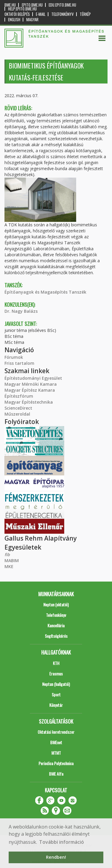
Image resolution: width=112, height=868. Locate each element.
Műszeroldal (17, 414)
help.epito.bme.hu (22, 9)
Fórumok (14, 357)
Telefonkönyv (63, 14)
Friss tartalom (19, 363)
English (14, 20)
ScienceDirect (18, 408)
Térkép (85, 14)
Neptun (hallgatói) (56, 684)
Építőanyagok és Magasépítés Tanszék (45, 292)
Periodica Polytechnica (56, 763)
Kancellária (56, 625)
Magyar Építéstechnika (29, 402)
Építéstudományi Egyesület (33, 378)
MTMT (56, 753)
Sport (56, 694)
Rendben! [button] (56, 857)
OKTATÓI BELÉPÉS (17, 14)
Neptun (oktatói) (56, 604)
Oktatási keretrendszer (56, 732)
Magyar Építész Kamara (30, 390)
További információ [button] (62, 842)
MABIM (12, 560)
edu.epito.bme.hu (62, 5)
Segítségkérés (56, 636)
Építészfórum (19, 396)
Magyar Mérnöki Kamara (31, 384)
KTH (56, 663)
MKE (9, 566)
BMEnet (56, 742)
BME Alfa (56, 774)
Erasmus (56, 673)
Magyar (32, 20)
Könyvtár (56, 705)
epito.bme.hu (32, 5)
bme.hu (10, 5)
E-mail (41, 14)
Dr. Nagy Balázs (21, 311)
